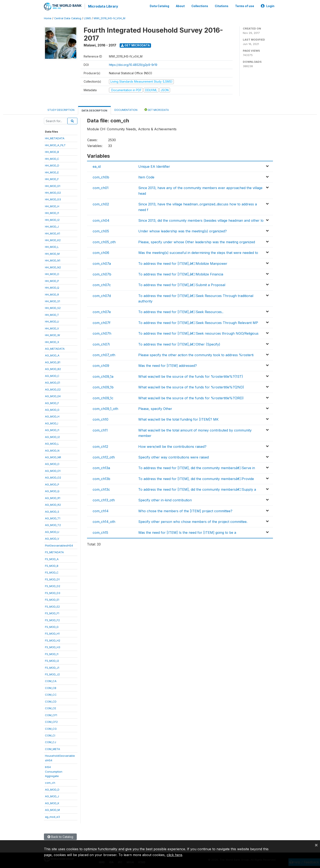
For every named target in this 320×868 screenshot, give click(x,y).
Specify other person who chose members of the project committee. (193, 521)
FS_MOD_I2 (52, 660)
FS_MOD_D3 (53, 592)
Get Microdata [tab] (157, 109)
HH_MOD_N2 (53, 267)
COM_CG (51, 728)
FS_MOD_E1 (52, 599)
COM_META (52, 748)
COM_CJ (51, 742)
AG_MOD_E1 (52, 382)
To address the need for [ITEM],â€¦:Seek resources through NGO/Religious (198, 333)
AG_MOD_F (52, 402)
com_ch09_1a (103, 376)
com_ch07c (102, 284)
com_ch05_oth (104, 241)
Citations (222, 6)
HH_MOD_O (52, 273)
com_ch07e (102, 311)
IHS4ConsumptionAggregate (54, 771)
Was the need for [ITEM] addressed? (168, 365)
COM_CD (51, 701)
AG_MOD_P (52, 484)
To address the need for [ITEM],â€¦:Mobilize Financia (181, 274)
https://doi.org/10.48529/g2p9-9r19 (133, 64)
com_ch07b (102, 274)
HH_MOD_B (52, 151)
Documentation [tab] (126, 109)
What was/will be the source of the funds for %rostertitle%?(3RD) (191, 397)
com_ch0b (101, 177)
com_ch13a (101, 467)
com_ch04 (101, 220)
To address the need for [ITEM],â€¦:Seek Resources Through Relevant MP (198, 322)
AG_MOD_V (52, 538)
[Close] (316, 845)
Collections (200, 6)
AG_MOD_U (52, 531)
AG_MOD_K (52, 803)
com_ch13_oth (104, 500)
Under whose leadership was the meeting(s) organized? (182, 230)
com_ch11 (100, 430)
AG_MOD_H (52, 416)
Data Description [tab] (94, 110)
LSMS (87, 18)
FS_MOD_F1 (52, 613)
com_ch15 (100, 532)
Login (268, 6)
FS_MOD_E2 (52, 606)
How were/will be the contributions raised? (172, 446)
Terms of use (245, 6)
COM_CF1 (51, 714)
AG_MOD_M (52, 809)
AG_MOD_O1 (53, 470)
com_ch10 (100, 419)
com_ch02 (101, 204)
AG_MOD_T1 (53, 518)
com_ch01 (101, 187)
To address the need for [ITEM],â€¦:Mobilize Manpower (183, 263)
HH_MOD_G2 (53, 192)
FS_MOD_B (52, 565)
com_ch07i (101, 344)
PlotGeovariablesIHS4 (59, 545)
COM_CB (51, 687)
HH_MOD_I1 (52, 212)
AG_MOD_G (52, 409)
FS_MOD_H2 (53, 640)
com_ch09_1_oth (105, 408)
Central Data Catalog (68, 18)
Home (48, 18)
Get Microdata (135, 45)
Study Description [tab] (61, 109)
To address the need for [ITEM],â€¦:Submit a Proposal (182, 284)
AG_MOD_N (52, 450)
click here (174, 855)
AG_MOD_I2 (52, 436)
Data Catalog (159, 6)
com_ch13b (101, 478)
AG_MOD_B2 (53, 368)
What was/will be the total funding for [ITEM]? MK (178, 419)
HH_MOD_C (52, 158)
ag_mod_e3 (52, 816)
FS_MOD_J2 (52, 674)
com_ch (50, 782)
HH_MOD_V (52, 328)
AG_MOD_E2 (53, 389)
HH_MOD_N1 (53, 260)
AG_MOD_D (52, 789)
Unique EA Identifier (154, 166)
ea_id (97, 166)
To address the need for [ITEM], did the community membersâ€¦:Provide (196, 478)
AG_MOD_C (52, 375)
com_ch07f (102, 322)
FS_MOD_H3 (53, 647)
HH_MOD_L (52, 246)
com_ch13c (101, 489)
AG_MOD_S (52, 511)
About (180, 6)
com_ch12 (100, 446)
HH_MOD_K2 (53, 239)
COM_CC (51, 694)
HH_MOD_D (52, 165)
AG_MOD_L (52, 443)
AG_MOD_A (52, 355)
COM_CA (51, 681)
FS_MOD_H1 (52, 633)
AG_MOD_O (52, 463)
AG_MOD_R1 (53, 497)
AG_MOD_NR (53, 457)
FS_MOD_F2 (52, 620)
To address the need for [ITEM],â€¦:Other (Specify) (179, 344)
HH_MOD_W (52, 334)
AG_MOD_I (52, 423)
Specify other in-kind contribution (165, 500)
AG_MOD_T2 (53, 525)
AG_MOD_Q (52, 490)
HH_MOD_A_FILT (55, 145)
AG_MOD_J (52, 796)
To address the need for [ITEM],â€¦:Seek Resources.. (181, 311)
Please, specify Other (155, 408)
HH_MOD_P (52, 280)
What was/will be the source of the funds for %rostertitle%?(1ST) (191, 376)
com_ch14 (101, 510)
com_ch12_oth (104, 457)
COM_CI (50, 735)
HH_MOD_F (52, 178)
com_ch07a (102, 263)
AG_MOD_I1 (52, 429)
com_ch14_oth (104, 521)
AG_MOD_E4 (53, 396)
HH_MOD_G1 (53, 185)
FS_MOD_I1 (52, 653)
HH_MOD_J (52, 226)
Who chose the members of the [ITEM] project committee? (185, 510)
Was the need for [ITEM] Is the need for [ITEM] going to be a (187, 532)
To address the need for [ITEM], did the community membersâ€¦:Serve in (197, 467)
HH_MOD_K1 (52, 233)
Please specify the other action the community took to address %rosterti (196, 354)
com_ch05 (101, 230)
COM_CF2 (51, 721)
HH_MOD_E (52, 172)
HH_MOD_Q (52, 287)
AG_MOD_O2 (53, 477)
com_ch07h (102, 333)
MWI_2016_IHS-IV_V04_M (109, 18)
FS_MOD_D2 (53, 585)
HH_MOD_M (52, 253)
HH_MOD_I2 (52, 219)
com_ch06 (101, 252)
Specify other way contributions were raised (173, 457)
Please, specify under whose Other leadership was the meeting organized (197, 241)
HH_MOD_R (52, 294)
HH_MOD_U (52, 321)
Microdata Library (102, 6)
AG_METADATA (55, 348)
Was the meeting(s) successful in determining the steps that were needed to (198, 252)
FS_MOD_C (52, 572)
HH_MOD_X (52, 341)
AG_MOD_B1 (53, 362)
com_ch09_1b (103, 387)
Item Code (146, 177)
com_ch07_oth (104, 354)
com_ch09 (101, 365)
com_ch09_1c (103, 397)
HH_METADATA (55, 138)
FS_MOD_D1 (52, 579)
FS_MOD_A (52, 558)
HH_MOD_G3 (53, 199)
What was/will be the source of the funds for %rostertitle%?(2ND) (191, 387)
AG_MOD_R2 (53, 504)
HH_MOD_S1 (52, 301)
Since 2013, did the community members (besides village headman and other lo (201, 220)
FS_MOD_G (52, 626)
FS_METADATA (54, 552)
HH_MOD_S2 (53, 307)
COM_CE (51, 708)
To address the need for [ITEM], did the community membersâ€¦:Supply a (197, 489)
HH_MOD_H (52, 206)
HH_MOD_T (52, 314)
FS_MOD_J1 (52, 667)
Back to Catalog (60, 836)
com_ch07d (102, 295)
